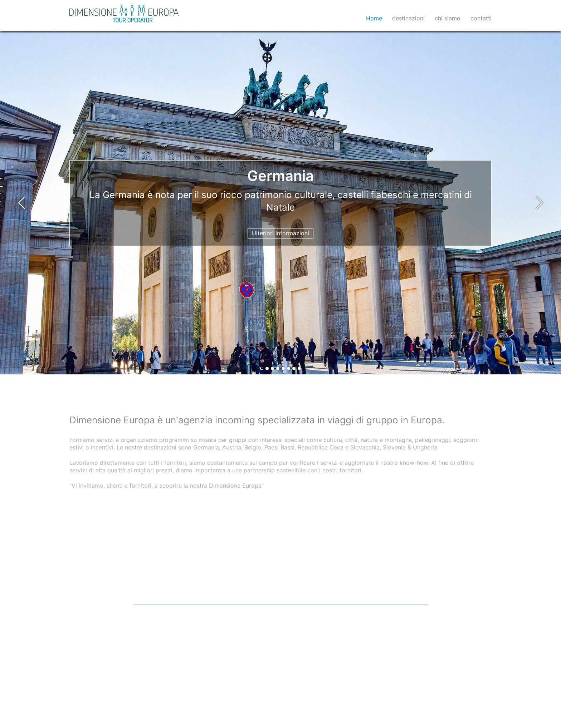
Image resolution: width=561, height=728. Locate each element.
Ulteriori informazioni (280, 233)
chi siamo (448, 18)
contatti (481, 18)
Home (374, 18)
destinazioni (408, 18)
